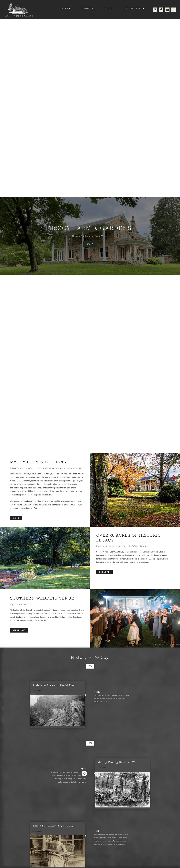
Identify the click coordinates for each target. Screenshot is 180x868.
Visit (90, 244)
